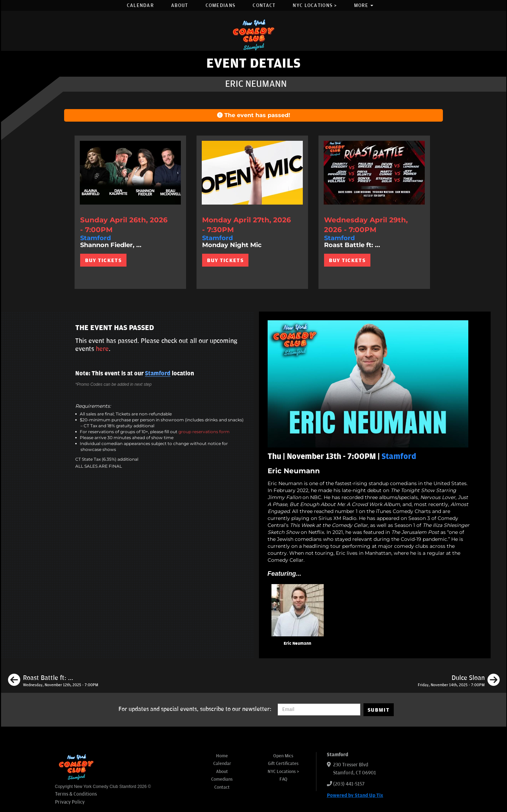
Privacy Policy (70, 802)
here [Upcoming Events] (102, 349)
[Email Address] (319, 710)
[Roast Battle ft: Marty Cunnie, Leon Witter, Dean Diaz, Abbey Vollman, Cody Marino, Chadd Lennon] (53, 681)
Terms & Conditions (76, 794)
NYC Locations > (315, 5)
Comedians (221, 5)
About (180, 5)
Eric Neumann (297, 644)
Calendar (140, 5)
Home (222, 756)
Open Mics (283, 756)
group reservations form (204, 432)
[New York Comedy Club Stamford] (254, 35)
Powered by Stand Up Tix (355, 795)
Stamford (158, 374)
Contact (264, 5)
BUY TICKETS (103, 260)
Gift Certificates (283, 764)
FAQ (283, 779)
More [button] (364, 5)
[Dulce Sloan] (459, 681)
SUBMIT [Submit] (379, 710)
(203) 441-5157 (349, 784)
